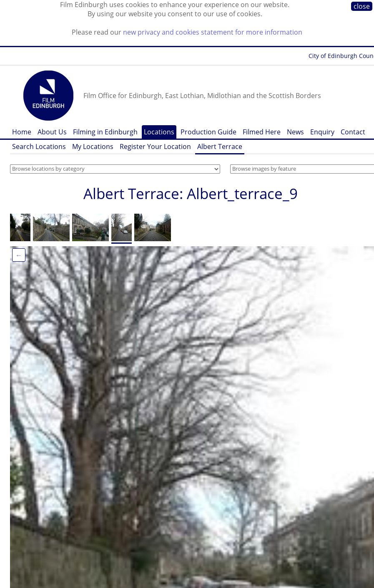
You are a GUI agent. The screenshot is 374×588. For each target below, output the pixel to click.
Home (22, 132)
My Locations (93, 146)
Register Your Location (155, 146)
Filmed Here (262, 132)
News (295, 132)
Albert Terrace (220, 146)
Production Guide (208, 132)
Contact (353, 132)
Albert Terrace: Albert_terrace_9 (191, 193)
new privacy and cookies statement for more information (213, 32)
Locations (159, 132)
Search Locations (39, 146)
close (362, 6)
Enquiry (322, 132)
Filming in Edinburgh (105, 132)
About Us (52, 132)
